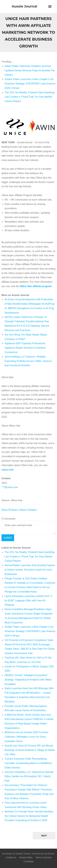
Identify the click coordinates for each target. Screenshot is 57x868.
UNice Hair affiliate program (36, 286)
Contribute (28, 861)
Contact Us (11, 857)
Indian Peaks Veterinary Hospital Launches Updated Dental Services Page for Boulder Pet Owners (30, 70)
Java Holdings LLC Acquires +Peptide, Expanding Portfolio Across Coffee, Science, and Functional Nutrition (28, 361)
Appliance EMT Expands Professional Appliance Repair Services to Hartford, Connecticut (25, 348)
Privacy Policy (26, 857)
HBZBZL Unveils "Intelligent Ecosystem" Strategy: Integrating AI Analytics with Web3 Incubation (28, 680)
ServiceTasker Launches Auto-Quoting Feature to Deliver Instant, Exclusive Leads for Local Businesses (30, 570)
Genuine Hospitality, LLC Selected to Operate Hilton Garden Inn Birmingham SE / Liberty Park (29, 776)
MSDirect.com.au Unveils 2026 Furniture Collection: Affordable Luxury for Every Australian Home (26, 737)
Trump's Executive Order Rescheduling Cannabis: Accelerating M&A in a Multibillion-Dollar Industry (29, 763)
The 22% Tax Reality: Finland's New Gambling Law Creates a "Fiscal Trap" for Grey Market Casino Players (29, 97)
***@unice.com (10, 487)
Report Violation (28, 510)
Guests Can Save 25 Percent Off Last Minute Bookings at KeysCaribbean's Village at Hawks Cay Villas (30, 750)
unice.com (8, 470)
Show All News (10, 510)
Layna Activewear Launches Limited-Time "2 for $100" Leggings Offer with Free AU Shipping (28, 601)
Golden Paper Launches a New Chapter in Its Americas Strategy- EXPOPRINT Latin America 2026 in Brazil (30, 84)
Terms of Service (43, 857)
